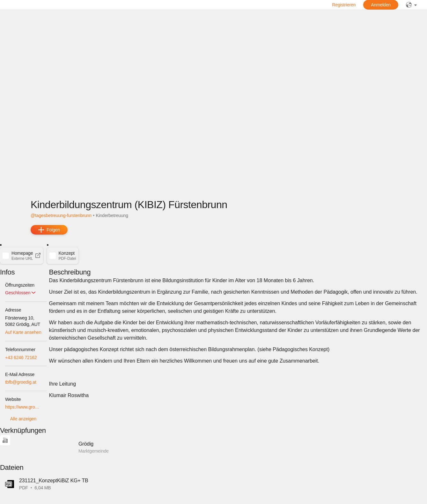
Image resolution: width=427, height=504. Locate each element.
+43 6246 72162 (21, 357)
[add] (49, 230)
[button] (22, 256)
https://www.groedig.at (23, 407)
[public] (411, 5)
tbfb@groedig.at (21, 382)
